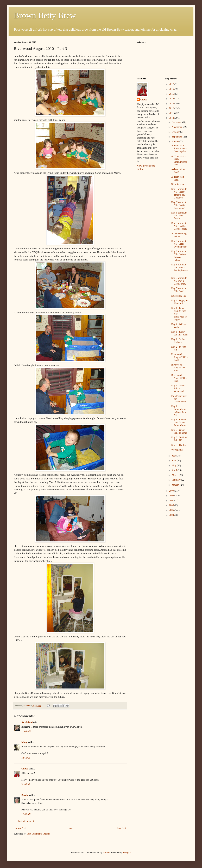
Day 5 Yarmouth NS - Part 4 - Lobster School (179, 256)
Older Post (121, 828)
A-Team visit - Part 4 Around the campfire (179, 149)
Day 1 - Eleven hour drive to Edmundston (179, 422)
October (176, 132)
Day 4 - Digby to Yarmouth (179, 302)
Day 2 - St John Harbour (179, 341)
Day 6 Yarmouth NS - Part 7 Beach (179, 216)
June (174, 461)
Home (71, 828)
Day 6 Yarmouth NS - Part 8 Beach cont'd (179, 205)
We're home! (177, 450)
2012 (172, 108)
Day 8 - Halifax (179, 445)
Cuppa (25, 769)
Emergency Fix (179, 296)
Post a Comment (26, 821)
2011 (172, 113)
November (177, 127)
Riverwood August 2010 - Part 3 (179, 357)
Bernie (25, 795)
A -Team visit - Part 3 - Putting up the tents (179, 160)
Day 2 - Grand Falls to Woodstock (178, 388)
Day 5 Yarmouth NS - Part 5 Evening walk (179, 244)
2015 (172, 94)
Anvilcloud (27, 722)
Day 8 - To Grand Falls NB (180, 439)
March (175, 475)
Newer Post (20, 828)
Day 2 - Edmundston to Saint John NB (179, 411)
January (176, 485)
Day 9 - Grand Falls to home (179, 431)
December (177, 122)
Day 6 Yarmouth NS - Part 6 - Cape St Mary (179, 226)
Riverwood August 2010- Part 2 (179, 368)
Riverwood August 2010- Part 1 (179, 378)
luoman (106, 853)
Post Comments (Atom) (38, 834)
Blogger (127, 853)
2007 (172, 501)
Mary (24, 742)
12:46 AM (26, 814)
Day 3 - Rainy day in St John (179, 333)
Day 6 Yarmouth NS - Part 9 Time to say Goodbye (179, 193)
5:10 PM (26, 784)
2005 (172, 510)
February (176, 480)
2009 (172, 491)
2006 (172, 505)
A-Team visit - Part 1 (178, 178)
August (176, 142)
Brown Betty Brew (45, 15)
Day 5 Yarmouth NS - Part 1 (179, 290)
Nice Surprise (178, 184)
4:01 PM (26, 758)
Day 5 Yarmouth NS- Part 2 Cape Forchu (179, 281)
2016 (172, 89)
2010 (172, 118)
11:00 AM (26, 731)
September (177, 137)
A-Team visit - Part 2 (178, 171)
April (175, 470)
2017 (172, 84)
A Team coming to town (179, 235)
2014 (172, 99)
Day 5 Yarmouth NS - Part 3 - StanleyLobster (179, 269)
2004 (172, 515)
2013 (172, 104)
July (174, 456)
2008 (172, 496)
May (174, 466)
